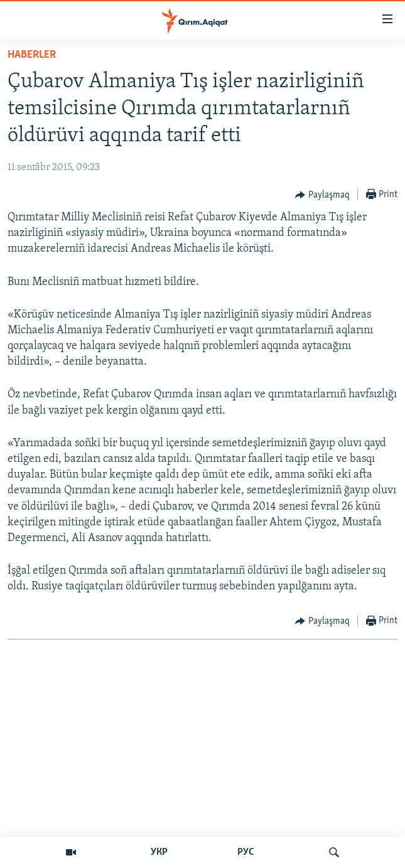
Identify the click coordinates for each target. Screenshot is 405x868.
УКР (159, 852)
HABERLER (32, 55)
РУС (246, 852)
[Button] (322, 195)
